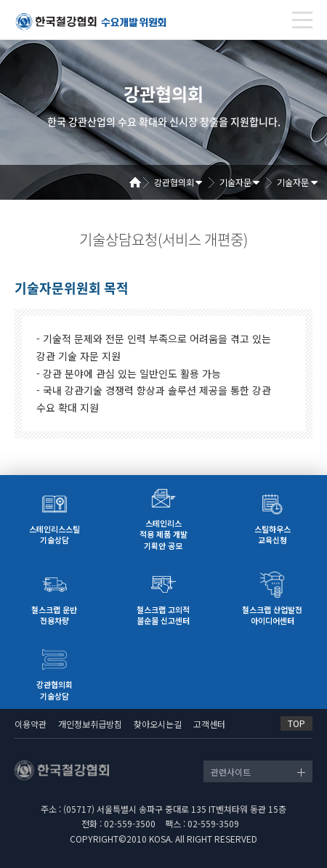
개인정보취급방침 (90, 724)
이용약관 (31, 724)
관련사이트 (231, 772)
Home (140, 182)
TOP (296, 723)
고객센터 (209, 724)
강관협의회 (174, 182)
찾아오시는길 (158, 724)
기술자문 (235, 182)
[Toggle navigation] (302, 20)
